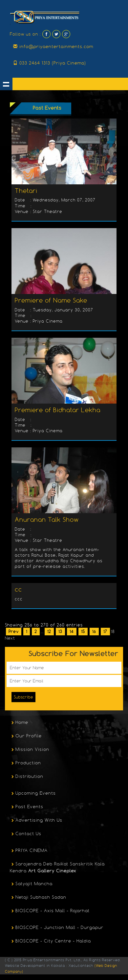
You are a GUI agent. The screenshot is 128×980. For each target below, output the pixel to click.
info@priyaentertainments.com (53, 46)
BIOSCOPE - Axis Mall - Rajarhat (50, 911)
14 (72, 632)
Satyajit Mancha (31, 884)
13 (60, 632)
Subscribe (23, 697)
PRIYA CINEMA (29, 851)
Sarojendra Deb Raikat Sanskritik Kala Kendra (57, 867)
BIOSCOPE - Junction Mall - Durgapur (57, 928)
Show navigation (6, 84)
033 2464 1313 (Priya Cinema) (50, 63)
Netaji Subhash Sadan (38, 898)
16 (94, 632)
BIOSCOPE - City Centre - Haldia (50, 941)
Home (19, 723)
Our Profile (26, 736)
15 (83, 632)
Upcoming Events (33, 794)
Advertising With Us (36, 821)
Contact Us (26, 834)
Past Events (27, 807)
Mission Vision (30, 750)
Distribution (27, 777)
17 (105, 632)
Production (25, 763)
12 (49, 632)
